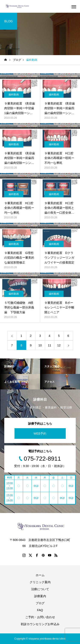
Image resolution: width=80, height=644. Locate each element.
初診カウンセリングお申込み (40, 624)
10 (40, 345)
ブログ (40, 603)
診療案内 (40, 596)
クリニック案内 (40, 582)
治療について (40, 589)
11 (49, 345)
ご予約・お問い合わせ (40, 617)
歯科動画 (14, 95)
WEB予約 (40, 434)
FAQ (40, 610)
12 (59, 345)
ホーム (40, 575)
